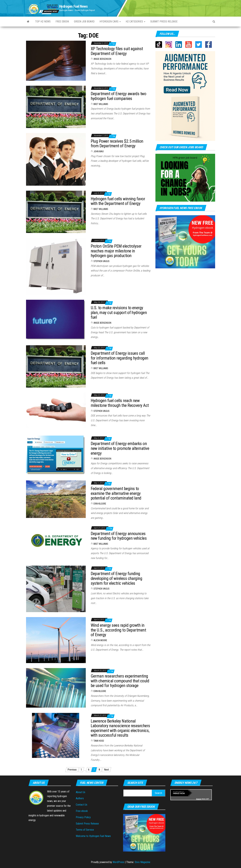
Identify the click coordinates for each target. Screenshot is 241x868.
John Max (99, 151)
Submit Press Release (87, 824)
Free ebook (62, 22)
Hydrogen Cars (110, 22)
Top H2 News (43, 22)
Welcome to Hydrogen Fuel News (93, 836)
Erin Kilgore (100, 504)
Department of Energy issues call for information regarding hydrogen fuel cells (120, 358)
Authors (80, 798)
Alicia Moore (100, 640)
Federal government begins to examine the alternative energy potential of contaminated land (116, 493)
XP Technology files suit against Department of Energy (117, 51)
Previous (72, 770)
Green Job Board (84, 22)
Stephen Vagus (102, 261)
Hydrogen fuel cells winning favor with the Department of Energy (118, 201)
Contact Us (82, 805)
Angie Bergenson (102, 59)
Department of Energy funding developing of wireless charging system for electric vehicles (117, 578)
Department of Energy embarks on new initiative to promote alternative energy (120, 448)
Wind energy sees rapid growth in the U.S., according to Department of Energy (118, 630)
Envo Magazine (142, 862)
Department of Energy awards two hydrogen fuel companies (119, 96)
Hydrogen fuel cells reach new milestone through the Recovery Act (120, 403)
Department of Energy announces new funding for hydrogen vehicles (119, 536)
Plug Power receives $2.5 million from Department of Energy (117, 144)
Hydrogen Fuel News (73, 6)
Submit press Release (164, 22)
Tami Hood (99, 741)
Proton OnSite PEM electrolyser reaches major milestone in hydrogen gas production (116, 251)
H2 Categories (136, 22)
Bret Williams (101, 104)
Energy (199, 799)
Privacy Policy (83, 817)
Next (106, 770)
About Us (81, 792)
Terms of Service (85, 830)
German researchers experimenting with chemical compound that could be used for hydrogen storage (120, 681)
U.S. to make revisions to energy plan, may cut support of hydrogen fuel (119, 312)
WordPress (118, 862)
